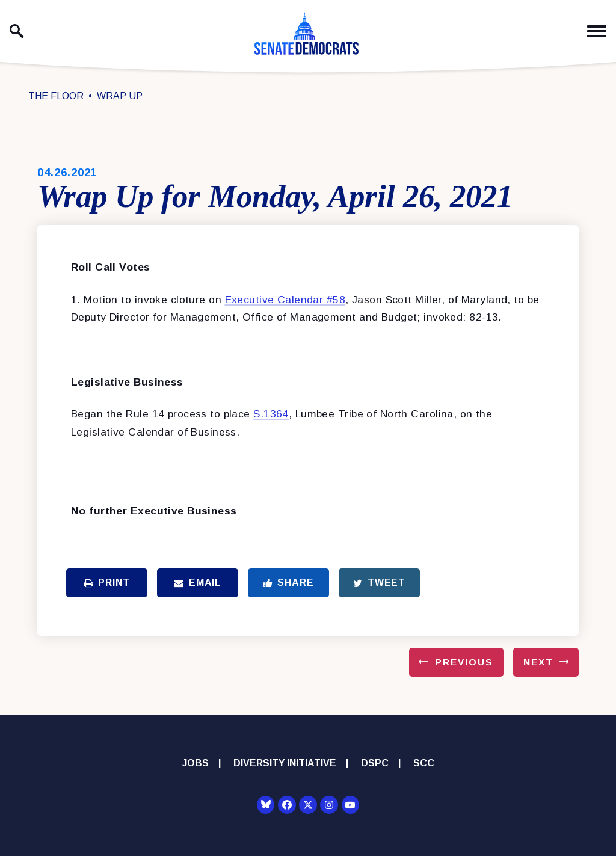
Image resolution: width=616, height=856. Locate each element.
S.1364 (271, 414)
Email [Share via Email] (198, 583)
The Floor (56, 96)
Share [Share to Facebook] (289, 583)
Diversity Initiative (285, 763)
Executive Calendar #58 (285, 300)
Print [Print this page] (107, 583)
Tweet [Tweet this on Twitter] (379, 583)
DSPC (375, 763)
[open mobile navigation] (597, 32)
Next (538, 662)
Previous (464, 662)
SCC (424, 763)
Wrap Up (120, 96)
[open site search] (17, 31)
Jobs (196, 763)
